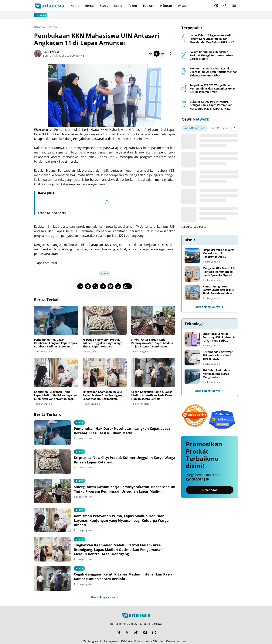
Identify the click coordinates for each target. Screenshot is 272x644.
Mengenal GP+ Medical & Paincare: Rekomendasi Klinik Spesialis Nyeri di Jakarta (219, 272)
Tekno (133, 6)
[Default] (157, 54)
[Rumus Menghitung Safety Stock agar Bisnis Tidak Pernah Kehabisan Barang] (192, 292)
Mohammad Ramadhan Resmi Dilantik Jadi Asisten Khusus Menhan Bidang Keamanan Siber (214, 72)
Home (75, 6)
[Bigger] (163, 54)
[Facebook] (88, 286)
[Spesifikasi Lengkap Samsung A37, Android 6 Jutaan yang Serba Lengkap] (192, 340)
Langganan (111, 641)
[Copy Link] (80, 286)
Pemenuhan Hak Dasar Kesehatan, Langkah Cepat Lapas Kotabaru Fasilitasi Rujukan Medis (55, 343)
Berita (89, 6)
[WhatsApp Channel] (154, 632)
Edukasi (149, 6)
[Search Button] (225, 6)
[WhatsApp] (118, 286)
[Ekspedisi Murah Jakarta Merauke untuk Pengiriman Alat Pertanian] (192, 256)
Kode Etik (151, 641)
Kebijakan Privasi (132, 641)
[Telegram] (103, 286)
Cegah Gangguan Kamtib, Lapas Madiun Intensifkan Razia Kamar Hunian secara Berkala (152, 395)
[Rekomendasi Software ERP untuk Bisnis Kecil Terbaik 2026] (192, 358)
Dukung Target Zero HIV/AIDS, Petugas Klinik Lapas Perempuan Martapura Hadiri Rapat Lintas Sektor (211, 105)
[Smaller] (151, 54)
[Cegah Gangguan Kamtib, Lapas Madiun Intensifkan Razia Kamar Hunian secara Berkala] (153, 373)
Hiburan (166, 6)
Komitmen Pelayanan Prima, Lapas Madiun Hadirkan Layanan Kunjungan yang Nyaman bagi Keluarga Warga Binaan (55, 395)
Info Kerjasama (170, 641)
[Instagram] (118, 632)
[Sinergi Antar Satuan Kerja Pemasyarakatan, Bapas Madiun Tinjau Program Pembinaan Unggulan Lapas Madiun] (153, 320)
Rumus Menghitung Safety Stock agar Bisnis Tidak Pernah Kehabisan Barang (218, 290)
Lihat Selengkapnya (105, 597)
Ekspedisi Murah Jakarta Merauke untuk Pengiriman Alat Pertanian (219, 253)
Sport (118, 6)
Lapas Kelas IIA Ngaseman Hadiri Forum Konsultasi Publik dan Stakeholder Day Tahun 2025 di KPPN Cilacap (214, 39)
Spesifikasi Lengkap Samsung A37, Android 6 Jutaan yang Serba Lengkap (219, 337)
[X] (95, 286)
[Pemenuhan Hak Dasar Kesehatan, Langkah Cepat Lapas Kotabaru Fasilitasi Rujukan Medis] (56, 320)
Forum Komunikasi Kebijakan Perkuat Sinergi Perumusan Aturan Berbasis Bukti (212, 55)
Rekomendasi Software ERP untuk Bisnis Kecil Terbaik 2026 (218, 355)
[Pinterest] (110, 286)
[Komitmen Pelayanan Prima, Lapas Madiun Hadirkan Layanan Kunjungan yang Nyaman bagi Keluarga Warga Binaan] (56, 373)
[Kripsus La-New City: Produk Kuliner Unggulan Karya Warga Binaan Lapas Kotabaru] (105, 320)
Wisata (183, 6)
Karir (186, 641)
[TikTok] (136, 632)
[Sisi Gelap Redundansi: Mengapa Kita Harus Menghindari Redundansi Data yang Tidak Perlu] (192, 376)
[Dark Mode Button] (216, 6)
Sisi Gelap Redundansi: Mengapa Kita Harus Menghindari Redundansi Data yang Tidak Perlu (217, 374)
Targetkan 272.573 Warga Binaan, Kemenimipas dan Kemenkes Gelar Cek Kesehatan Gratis (212, 89)
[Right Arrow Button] (235, 128)
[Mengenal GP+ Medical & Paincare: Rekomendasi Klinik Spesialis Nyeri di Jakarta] (192, 274)
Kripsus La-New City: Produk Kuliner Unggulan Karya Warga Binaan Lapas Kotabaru (102, 343)
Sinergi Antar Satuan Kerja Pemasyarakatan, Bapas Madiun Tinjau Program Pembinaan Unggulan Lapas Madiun (152, 343)
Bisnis (104, 6)
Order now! (210, 490)
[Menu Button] (234, 6)
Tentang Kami (92, 641)
